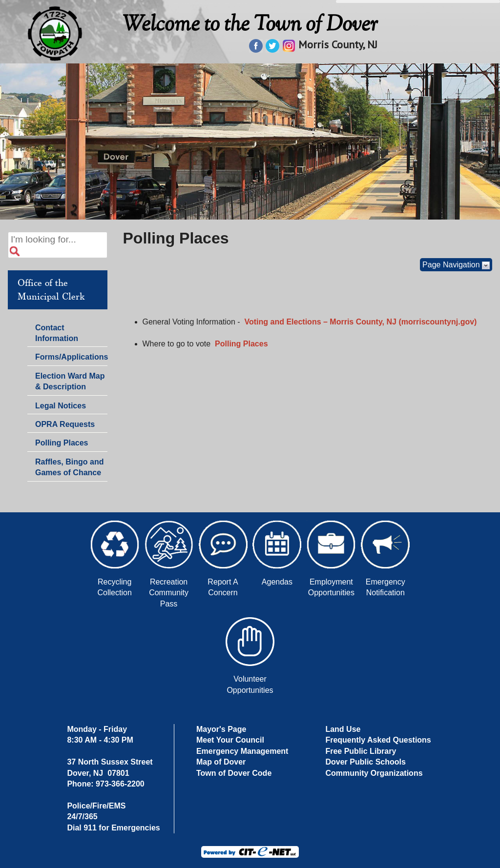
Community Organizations (374, 773)
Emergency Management (242, 751)
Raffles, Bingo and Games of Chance (69, 467)
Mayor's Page (221, 729)
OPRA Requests (65, 424)
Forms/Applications (71, 358)
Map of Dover (221, 762)
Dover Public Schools (365, 762)
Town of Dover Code (234, 773)
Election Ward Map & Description (70, 381)
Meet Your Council (230, 740)
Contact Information (56, 334)
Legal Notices (61, 406)
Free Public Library (361, 751)
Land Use (343, 729)
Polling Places (62, 443)
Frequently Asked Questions (378, 740)
